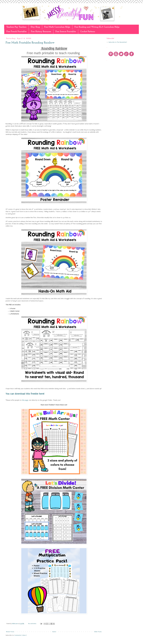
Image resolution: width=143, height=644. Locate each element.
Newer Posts (10, 632)
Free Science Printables (66, 32)
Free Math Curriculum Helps (57, 27)
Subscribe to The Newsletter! (118, 42)
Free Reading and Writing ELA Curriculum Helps (97, 27)
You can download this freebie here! (25, 394)
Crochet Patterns (88, 32)
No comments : (33, 624)
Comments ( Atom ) (21, 635)
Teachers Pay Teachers (16, 27)
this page (25, 400)
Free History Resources (41, 32)
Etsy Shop (35, 27)
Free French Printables (17, 32)
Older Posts (98, 632)
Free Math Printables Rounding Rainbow (30, 43)
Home (54, 632)
